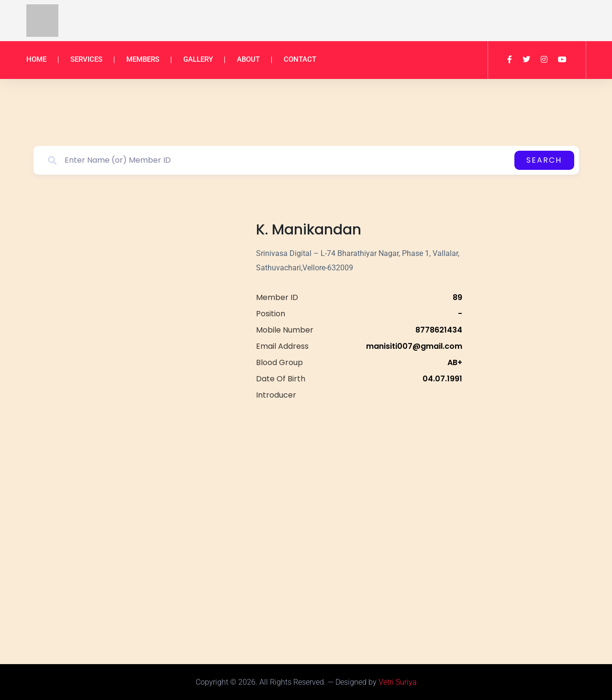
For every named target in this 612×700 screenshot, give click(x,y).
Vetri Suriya (398, 682)
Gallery (198, 59)
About (248, 59)
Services (86, 59)
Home (36, 59)
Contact (300, 59)
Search (544, 160)
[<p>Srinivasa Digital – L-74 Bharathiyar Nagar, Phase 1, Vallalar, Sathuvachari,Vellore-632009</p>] (359, 511)
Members (143, 59)
